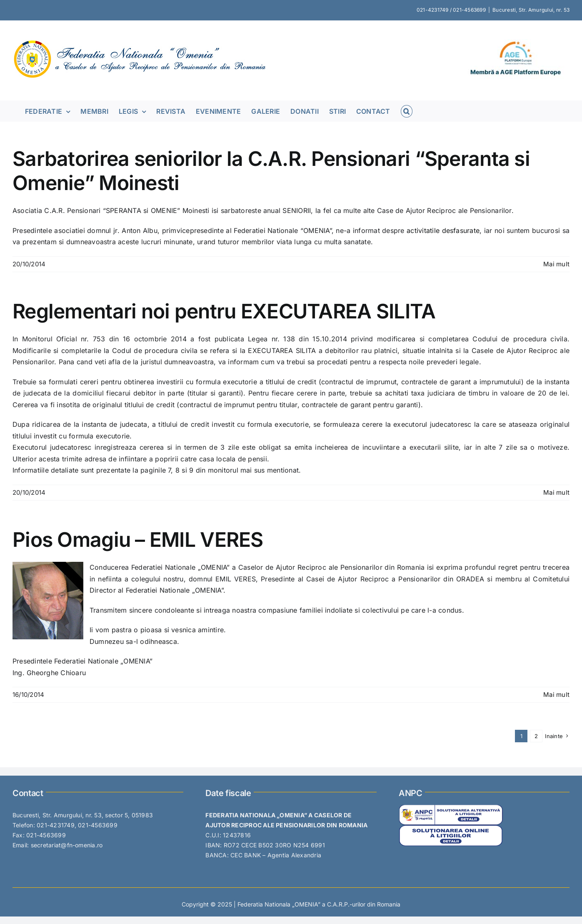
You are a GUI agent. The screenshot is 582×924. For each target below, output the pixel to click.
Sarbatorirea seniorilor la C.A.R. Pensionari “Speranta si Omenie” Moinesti (271, 171)
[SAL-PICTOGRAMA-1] (451, 808)
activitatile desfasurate (443, 230)
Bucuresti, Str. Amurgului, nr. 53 (531, 10)
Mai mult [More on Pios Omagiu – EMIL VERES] (556, 695)
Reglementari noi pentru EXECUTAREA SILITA (224, 311)
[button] (407, 111)
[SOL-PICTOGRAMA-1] (451, 829)
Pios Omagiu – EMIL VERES (138, 540)
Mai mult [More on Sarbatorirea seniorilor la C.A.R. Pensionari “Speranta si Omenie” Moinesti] (556, 264)
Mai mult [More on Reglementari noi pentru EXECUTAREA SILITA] (556, 492)
